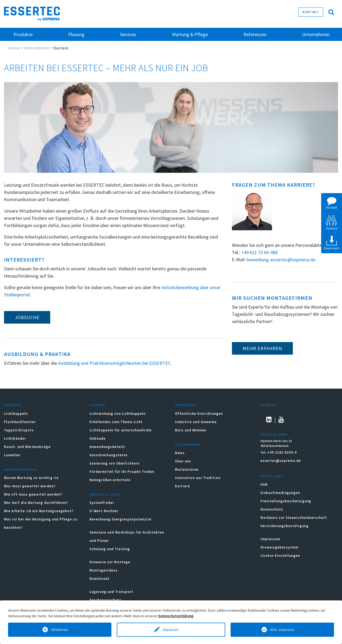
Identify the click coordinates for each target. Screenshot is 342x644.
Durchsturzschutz (105, 600)
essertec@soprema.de (281, 461)
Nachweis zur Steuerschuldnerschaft (294, 518)
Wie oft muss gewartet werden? (33, 494)
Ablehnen (60, 630)
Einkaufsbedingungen (280, 493)
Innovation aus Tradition (198, 478)
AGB (264, 484)
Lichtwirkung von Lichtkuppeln (118, 414)
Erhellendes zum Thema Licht (116, 422)
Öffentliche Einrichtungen (199, 414)
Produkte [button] (23, 34)
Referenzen (185, 405)
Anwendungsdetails (107, 447)
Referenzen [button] (255, 34)
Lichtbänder (15, 438)
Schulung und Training (110, 549)
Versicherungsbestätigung (285, 526)
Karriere (182, 486)
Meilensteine (187, 469)
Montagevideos (104, 570)
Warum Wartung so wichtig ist (31, 478)
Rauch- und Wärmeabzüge (27, 447)
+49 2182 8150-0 (282, 452)
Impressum (270, 539)
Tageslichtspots (19, 430)
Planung (97, 405)
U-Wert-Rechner (104, 511)
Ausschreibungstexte (108, 455)
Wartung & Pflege (20, 469)
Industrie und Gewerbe (196, 422)
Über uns (183, 461)
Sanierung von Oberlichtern (114, 463)
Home (14, 48)
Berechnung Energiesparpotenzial (121, 519)
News (180, 453)
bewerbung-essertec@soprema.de (281, 260)
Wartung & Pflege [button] (190, 34)
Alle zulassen (282, 630)
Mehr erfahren (262, 348)
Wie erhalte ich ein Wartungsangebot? (39, 511)
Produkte (13, 405)
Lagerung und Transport (111, 592)
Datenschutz (272, 509)
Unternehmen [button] (316, 34)
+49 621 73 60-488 (259, 252)
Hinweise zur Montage (110, 562)
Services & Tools (105, 494)
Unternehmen (36, 48)
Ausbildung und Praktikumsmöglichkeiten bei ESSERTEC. (115, 363)
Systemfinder (102, 503)
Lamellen (12, 455)
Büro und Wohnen (191, 430)
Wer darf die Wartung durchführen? (36, 503)
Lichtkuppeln (16, 414)
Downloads (100, 579)
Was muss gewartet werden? (30, 486)
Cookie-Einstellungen (280, 556)
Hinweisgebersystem (279, 547)
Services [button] (128, 34)
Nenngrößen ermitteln (110, 480)
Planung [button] (76, 34)
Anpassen (171, 630)
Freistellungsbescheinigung (286, 501)
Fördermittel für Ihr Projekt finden (122, 472)
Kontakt (311, 12)
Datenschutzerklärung (176, 616)
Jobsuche (27, 317)
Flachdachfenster (20, 422)
